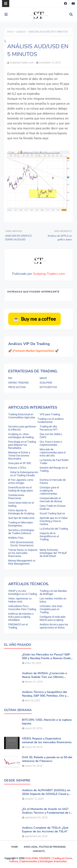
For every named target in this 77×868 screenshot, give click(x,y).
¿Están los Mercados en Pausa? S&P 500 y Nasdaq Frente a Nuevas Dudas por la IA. (47, 656)
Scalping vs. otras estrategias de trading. (21, 436)
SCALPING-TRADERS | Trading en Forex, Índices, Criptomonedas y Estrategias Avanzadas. (41, 860)
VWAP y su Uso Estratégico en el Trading (23, 592)
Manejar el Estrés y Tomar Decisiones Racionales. (19, 456)
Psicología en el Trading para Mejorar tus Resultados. (22, 445)
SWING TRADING (18, 383)
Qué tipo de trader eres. (22, 518)
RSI (10, 378)
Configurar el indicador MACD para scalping (53, 618)
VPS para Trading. (50, 414)
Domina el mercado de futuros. (53, 481)
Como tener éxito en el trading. (21, 504)
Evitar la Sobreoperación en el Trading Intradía (24, 474)
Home (15, 847)
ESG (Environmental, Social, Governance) (22, 544)
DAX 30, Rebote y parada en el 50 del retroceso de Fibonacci (47, 759)
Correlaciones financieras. (16, 497)
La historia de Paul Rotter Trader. (54, 462)
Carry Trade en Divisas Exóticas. (53, 507)
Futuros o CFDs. (17, 468)
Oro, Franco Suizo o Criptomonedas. (51, 443)
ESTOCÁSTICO (48, 387)
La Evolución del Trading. (54, 529)
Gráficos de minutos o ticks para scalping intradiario (21, 617)
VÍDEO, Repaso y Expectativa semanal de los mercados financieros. (47, 740)
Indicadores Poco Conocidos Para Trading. (22, 608)
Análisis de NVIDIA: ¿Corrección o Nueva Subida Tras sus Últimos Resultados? (44, 675)
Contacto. (39, 851)
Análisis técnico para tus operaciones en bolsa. (54, 626)
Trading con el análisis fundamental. (51, 420)
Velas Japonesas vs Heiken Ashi (20, 600)
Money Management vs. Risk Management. (22, 562)
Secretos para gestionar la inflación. (22, 428)
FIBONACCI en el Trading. (18, 626)
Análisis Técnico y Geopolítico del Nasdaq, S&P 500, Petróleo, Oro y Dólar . (44, 694)
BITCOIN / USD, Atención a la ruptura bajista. (47, 722)
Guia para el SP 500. (20, 463)
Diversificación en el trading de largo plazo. (21, 489)
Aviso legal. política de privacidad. (45, 847)
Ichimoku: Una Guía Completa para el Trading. (51, 609)
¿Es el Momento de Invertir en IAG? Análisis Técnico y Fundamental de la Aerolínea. (47, 811)
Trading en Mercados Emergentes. (21, 524)
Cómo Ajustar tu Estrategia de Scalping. (21, 512)
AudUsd (21, 32)
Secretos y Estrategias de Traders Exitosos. (21, 532)
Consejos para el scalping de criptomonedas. (49, 491)
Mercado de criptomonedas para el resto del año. (53, 452)
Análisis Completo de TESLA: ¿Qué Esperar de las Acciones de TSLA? (45, 830)
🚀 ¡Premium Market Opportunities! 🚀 (33, 351)
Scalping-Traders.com (22, 63)
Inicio (10, 32)
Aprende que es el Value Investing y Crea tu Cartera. (54, 521)
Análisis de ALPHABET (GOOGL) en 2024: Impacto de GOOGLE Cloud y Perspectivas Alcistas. (46, 792)
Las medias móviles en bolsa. (53, 600)
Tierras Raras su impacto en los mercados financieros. (23, 553)
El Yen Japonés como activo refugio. (21, 481)
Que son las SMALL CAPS (51, 436)
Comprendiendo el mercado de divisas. (51, 500)
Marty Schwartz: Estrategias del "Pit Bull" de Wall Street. (53, 553)
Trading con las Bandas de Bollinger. (53, 592)
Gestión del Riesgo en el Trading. (54, 469)
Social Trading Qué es (52, 513)
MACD (43, 378)
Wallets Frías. (16, 538)
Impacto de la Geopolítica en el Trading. (49, 536)
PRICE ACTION (17, 387)
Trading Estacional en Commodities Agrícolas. (22, 416)
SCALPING (46, 383)
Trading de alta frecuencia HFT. (49, 428)
